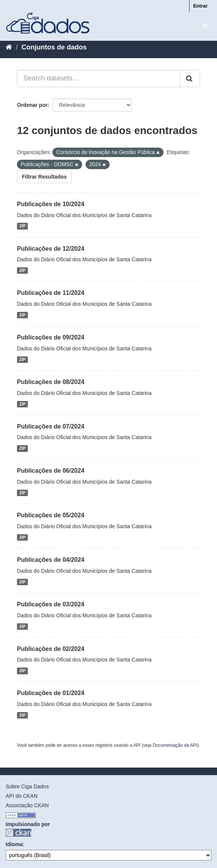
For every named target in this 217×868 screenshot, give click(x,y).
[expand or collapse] (205, 26)
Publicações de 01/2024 (51, 693)
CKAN (18, 833)
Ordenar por (32, 105)
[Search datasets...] (99, 79)
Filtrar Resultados (44, 177)
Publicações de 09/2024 (51, 337)
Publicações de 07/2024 (51, 426)
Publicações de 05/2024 (51, 515)
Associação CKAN (27, 805)
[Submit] (190, 79)
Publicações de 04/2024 (51, 560)
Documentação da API (175, 745)
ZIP (22, 226)
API (137, 745)
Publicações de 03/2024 (51, 604)
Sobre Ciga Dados (27, 786)
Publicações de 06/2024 (51, 471)
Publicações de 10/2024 (51, 204)
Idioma (14, 844)
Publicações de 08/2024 (51, 382)
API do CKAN (22, 796)
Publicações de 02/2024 (51, 649)
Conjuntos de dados (54, 47)
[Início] (9, 47)
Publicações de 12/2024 (51, 249)
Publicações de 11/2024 (51, 293)
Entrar (200, 6)
